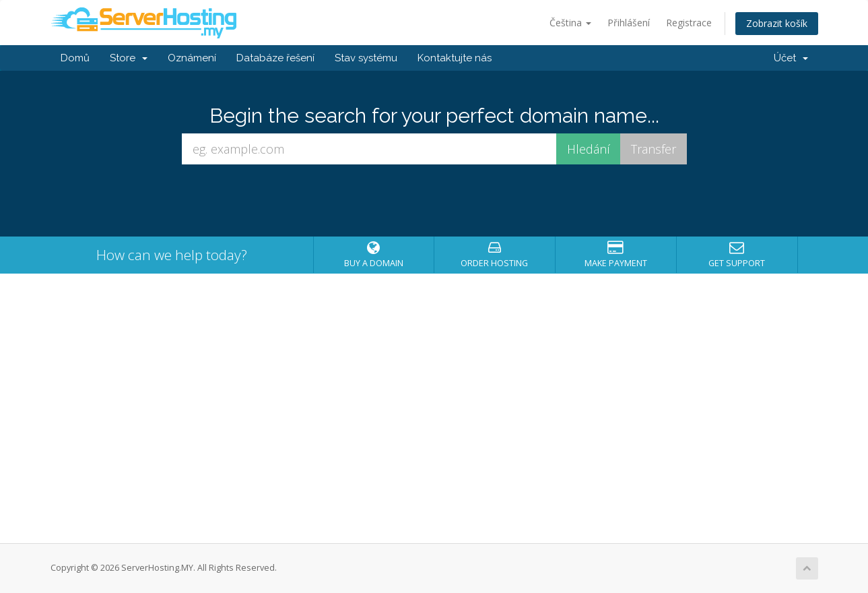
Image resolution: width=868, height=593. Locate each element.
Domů (75, 58)
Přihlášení (629, 23)
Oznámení (192, 58)
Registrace (689, 23)
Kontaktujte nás (455, 58)
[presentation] (434, 201)
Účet (791, 58)
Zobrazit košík (777, 23)
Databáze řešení (275, 58)
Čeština (570, 23)
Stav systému (366, 58)
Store (129, 58)
